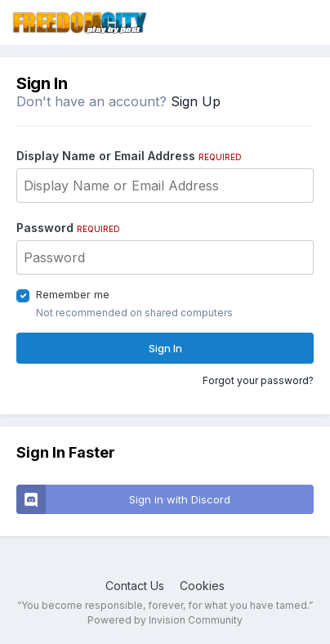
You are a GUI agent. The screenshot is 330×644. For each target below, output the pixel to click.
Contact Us (135, 586)
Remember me (73, 294)
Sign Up (196, 101)
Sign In (165, 348)
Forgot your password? (258, 380)
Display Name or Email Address (129, 156)
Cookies (202, 586)
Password (68, 228)
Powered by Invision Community (165, 620)
